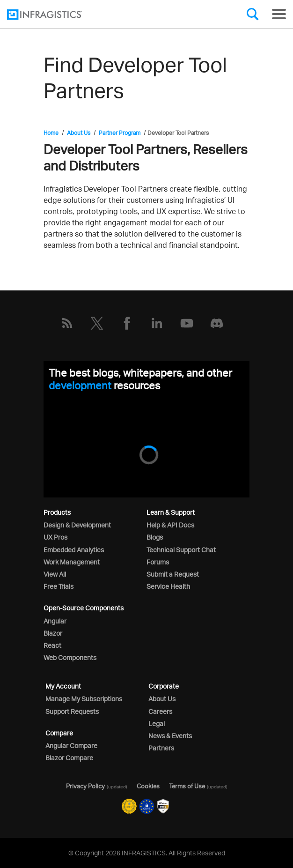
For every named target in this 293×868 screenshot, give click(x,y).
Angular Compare (71, 746)
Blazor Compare (69, 758)
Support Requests (72, 711)
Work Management (72, 562)
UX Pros (55, 537)
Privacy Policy (85, 786)
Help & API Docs (170, 525)
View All (55, 574)
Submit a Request (173, 574)
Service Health (168, 586)
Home (51, 133)
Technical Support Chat (181, 550)
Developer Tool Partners (178, 133)
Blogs (155, 537)
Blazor (53, 633)
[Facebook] (127, 323)
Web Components (70, 657)
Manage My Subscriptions (84, 699)
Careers (160, 711)
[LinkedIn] (157, 323)
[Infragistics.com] (54, 15)
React (52, 645)
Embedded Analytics (74, 550)
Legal (157, 723)
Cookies (148, 786)
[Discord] (217, 323)
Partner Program (120, 133)
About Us (79, 133)
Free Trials (59, 586)
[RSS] (67, 323)
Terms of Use (187, 786)
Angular (55, 621)
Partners (161, 748)
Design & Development (77, 525)
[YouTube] (187, 323)
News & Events (170, 736)
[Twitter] (97, 323)
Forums (158, 562)
